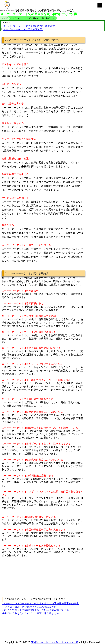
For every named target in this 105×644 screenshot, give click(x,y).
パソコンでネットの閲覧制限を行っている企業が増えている (36, 610)
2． (7, 273)
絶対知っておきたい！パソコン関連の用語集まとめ (31, 613)
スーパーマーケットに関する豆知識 (23, 29)
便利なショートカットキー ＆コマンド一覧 (55, 642)
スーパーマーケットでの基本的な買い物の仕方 (29, 26)
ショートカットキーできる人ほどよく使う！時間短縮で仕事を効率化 (40, 604)
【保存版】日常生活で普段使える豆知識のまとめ (29, 607)
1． (7, 40)
